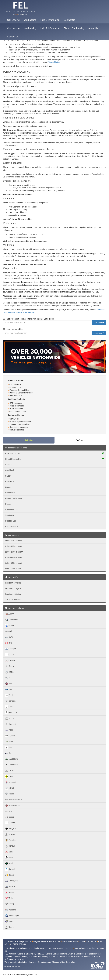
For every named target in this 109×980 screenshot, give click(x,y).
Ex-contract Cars (12, 526)
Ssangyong (12, 881)
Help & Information (50, 20)
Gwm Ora (11, 713)
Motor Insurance (16, 409)
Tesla (9, 898)
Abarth (10, 614)
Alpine (9, 626)
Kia (8, 753)
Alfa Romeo (12, 620)
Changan (11, 649)
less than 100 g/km (13, 583)
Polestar (10, 834)
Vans (80, 440)
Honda (10, 718)
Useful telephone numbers (21, 422)
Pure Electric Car (54, 453)
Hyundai (10, 724)
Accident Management (19, 411)
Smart (9, 875)
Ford (9, 690)
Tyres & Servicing (17, 406)
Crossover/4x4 (11, 510)
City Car (9, 465)
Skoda (10, 863)
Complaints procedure (19, 427)
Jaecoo (10, 736)
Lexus (9, 771)
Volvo (9, 921)
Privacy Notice (54, 62)
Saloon (8, 476)
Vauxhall (11, 910)
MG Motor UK (13, 806)
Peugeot (10, 829)
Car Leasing (13, 20)
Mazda (10, 794)
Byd (9, 643)
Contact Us (69, 20)
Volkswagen (12, 916)
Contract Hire (15, 385)
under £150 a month (14, 541)
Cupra (9, 666)
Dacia (9, 672)
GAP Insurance (16, 403)
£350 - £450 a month (14, 557)
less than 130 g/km (13, 594)
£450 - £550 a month (14, 563)
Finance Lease (16, 387)
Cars (29, 440)
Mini (9, 811)
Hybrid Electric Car (54, 459)
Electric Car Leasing (74, 28)
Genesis (10, 701)
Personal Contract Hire (19, 390)
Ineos (9, 730)
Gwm (9, 707)
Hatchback (10, 470)
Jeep (9, 742)
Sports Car (10, 515)
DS (8, 678)
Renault (10, 846)
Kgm (9, 748)
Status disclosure (17, 430)
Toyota (10, 904)
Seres (9, 858)
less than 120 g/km (13, 588)
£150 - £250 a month (14, 546)
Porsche (10, 840)
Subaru (10, 887)
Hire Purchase (16, 396)
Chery (9, 655)
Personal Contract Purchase (21, 393)
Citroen (10, 660)
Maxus (10, 788)
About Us (93, 28)
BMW (9, 637)
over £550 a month (13, 569)
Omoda (10, 823)
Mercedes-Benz (14, 800)
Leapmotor (11, 765)
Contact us (14, 419)
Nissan (10, 817)
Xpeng (10, 927)
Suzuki (10, 893)
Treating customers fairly (20, 424)
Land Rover (12, 759)
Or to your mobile (13, 329)
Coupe (8, 487)
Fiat (8, 684)
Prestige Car (11, 521)
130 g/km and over (13, 600)
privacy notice (10, 966)
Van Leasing (30, 20)
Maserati (11, 782)
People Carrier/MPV (14, 498)
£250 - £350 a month (14, 552)
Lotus (9, 776)
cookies (19, 966)
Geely (9, 695)
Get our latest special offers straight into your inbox (28, 319)
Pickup (8, 504)
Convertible (10, 493)
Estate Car (10, 481)
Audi (9, 632)
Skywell (10, 869)
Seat (9, 852)
